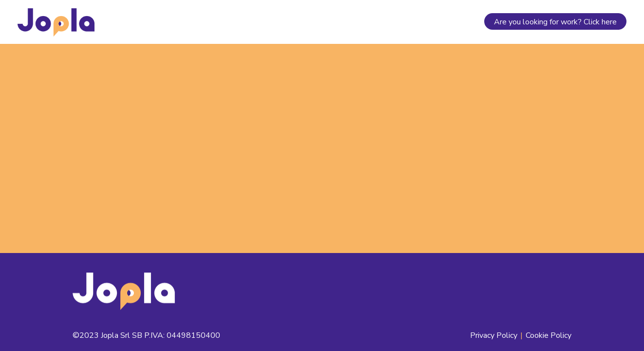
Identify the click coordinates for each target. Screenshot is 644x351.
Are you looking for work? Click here (555, 22)
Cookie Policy (549, 335)
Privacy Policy (494, 335)
